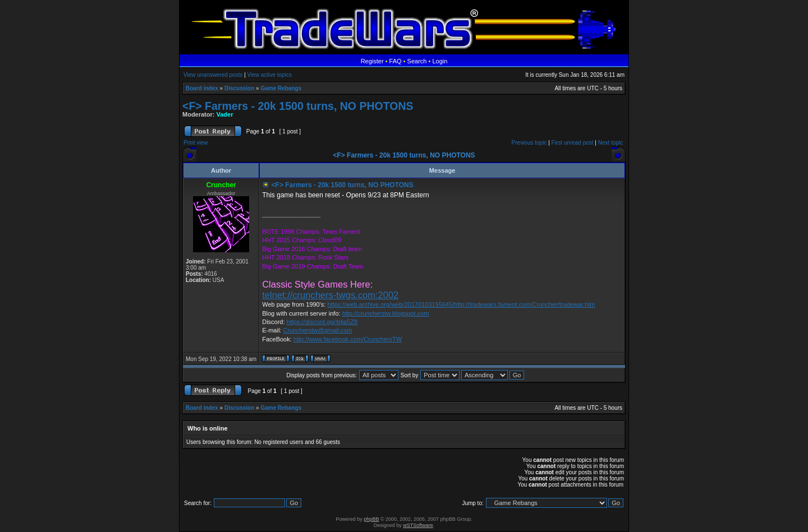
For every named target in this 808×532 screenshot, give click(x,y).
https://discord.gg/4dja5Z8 (322, 322)
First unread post (573, 143)
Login (440, 61)
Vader (225, 114)
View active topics (270, 75)
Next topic (610, 143)
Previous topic (529, 143)
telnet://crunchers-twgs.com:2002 (330, 295)
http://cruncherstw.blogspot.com (386, 313)
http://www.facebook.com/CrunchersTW (348, 339)
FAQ (396, 61)
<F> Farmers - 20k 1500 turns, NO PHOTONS (298, 106)
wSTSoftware (418, 525)
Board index (202, 88)
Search (417, 61)
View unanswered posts (213, 75)
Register (372, 61)
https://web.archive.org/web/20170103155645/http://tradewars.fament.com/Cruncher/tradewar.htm (461, 304)
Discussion (239, 88)
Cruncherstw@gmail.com (317, 330)
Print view (196, 143)
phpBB (371, 519)
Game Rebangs (281, 88)
